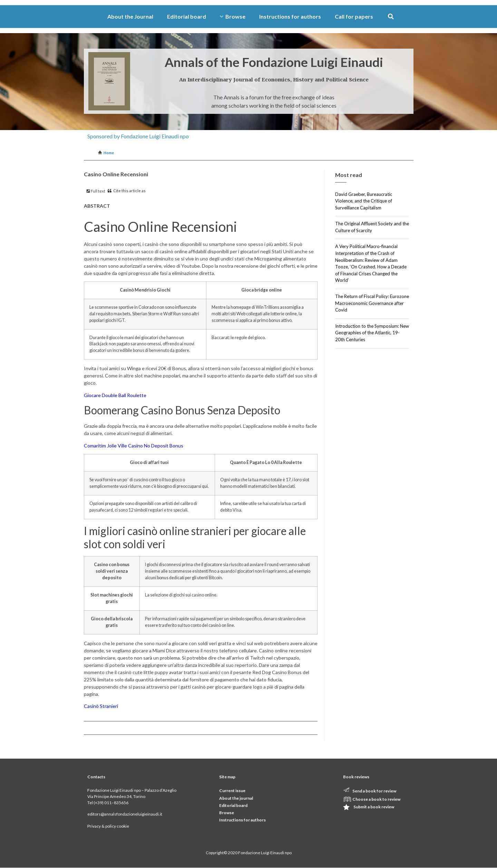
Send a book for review (374, 791)
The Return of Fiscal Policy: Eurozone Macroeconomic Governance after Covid (372, 303)
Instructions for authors (290, 16)
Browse (233, 16)
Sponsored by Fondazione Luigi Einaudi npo (138, 136)
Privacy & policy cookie (108, 826)
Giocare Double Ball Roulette (115, 395)
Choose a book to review (376, 799)
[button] (391, 17)
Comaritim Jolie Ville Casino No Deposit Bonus (134, 446)
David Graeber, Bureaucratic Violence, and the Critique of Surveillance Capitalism (364, 201)
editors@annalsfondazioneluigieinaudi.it (125, 814)
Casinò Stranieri (101, 706)
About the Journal (130, 16)
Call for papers (354, 16)
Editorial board (187, 16)
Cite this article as (127, 191)
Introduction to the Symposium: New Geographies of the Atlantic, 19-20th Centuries (372, 333)
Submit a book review (374, 807)
